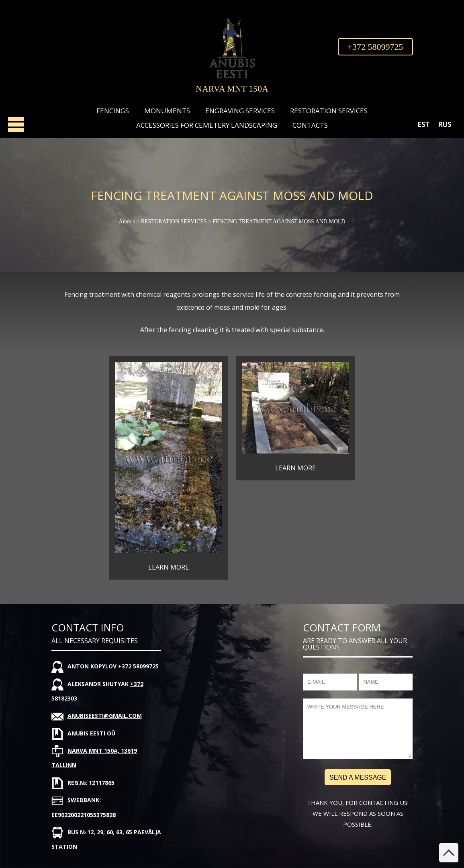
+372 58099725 (375, 47)
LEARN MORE (169, 567)
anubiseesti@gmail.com (105, 716)
